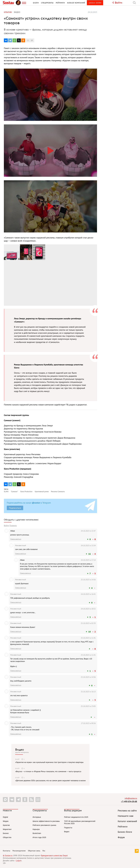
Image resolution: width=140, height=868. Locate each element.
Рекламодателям (19, 851)
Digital (5, 817)
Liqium (19, 861)
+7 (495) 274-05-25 (129, 801)
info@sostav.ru (131, 798)
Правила (13, 525)
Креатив (6, 825)
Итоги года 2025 (39, 837)
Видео (20, 749)
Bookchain (37, 833)
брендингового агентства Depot (54, 855)
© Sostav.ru (8, 855)
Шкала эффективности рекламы (46, 821)
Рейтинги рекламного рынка (44, 825)
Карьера (36, 829)
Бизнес (6, 833)
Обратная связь (34, 851)
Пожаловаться (16, 539)
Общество (7, 837)
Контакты (7, 851)
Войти (6, 525)
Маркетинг (7, 829)
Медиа (6, 821)
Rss (44, 851)
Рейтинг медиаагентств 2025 (76, 817)
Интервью (37, 817)
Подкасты (68, 828)
